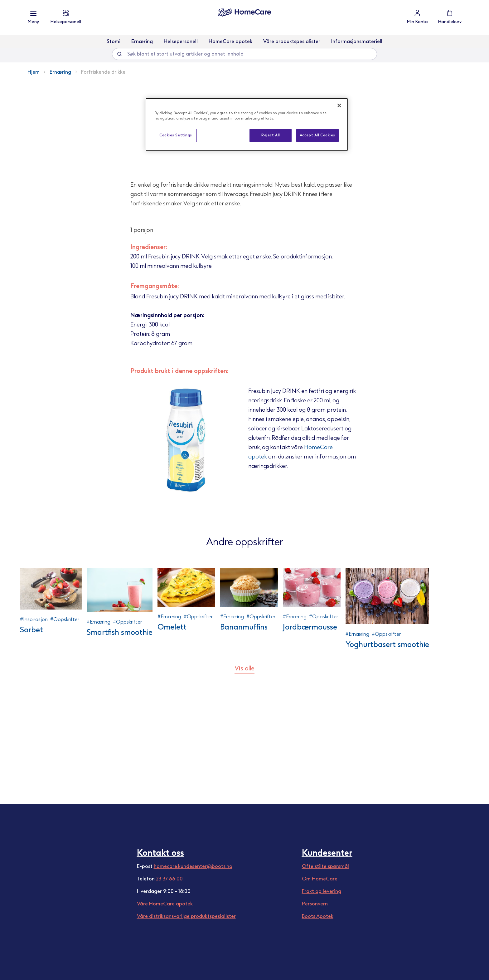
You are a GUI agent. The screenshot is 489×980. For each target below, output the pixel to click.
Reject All (271, 135)
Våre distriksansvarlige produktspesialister (186, 916)
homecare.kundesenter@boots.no (193, 866)
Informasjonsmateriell (357, 41)
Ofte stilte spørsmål (325, 866)
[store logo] (244, 13)
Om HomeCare (320, 879)
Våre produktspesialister (292, 41)
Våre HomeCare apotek (165, 904)
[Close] (339, 105)
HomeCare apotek (230, 41)
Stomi (114, 41)
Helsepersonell (181, 41)
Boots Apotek (318, 916)
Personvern (315, 904)
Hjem (34, 72)
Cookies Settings (176, 135)
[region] (247, 125)
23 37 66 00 (169, 879)
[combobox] (244, 54)
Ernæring (142, 41)
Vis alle (244, 788)
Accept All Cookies (317, 135)
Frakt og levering (322, 891)
